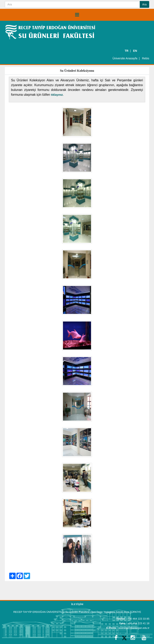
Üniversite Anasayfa (125, 58)
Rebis (146, 58)
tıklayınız (57, 95)
